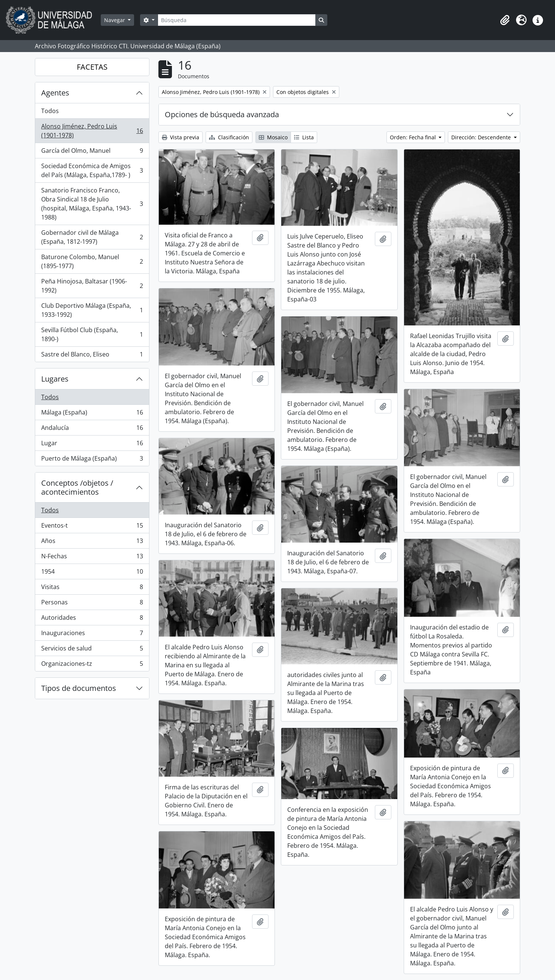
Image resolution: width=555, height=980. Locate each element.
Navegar (115, 20)
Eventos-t (92, 527)
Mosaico (273, 137)
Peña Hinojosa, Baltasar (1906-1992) (92, 286)
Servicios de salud (92, 650)
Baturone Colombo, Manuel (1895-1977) (92, 261)
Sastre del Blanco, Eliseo (92, 356)
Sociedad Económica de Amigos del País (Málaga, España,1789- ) (92, 170)
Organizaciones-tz (92, 665)
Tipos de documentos (79, 688)
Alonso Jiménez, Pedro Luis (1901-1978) (92, 131)
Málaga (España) (92, 414)
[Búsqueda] (237, 20)
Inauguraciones (92, 635)
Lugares (55, 379)
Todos (50, 111)
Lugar (92, 445)
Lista (304, 137)
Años (92, 542)
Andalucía (92, 429)
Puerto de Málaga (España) (92, 460)
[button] (505, 20)
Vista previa (181, 137)
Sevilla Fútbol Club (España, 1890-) (92, 334)
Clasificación (229, 137)
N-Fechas (92, 558)
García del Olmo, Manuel (92, 152)
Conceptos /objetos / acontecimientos (77, 487)
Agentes (55, 93)
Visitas (92, 588)
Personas (92, 604)
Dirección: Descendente (482, 137)
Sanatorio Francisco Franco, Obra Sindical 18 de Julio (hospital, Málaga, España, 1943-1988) (92, 204)
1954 (92, 573)
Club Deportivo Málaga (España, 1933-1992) (92, 310)
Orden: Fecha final (414, 137)
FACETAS (92, 67)
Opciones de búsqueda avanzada (222, 114)
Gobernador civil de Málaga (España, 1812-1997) (92, 237)
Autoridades (92, 619)
